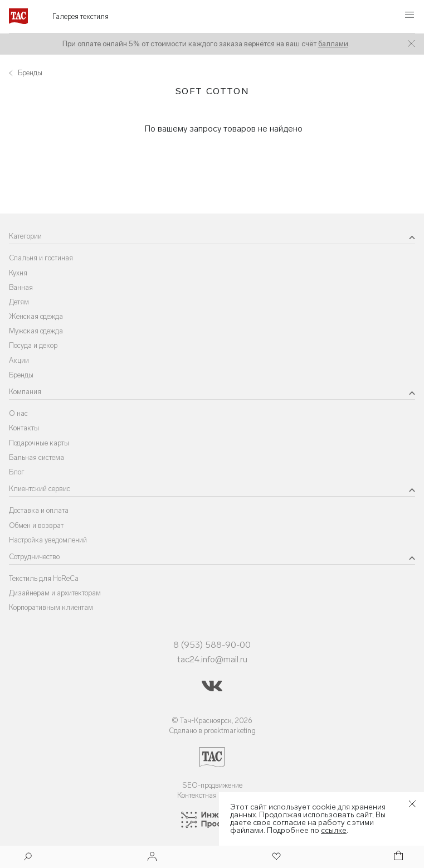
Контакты (24, 428)
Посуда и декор (33, 345)
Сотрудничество (34, 557)
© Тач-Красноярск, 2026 (212, 721)
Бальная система (36, 457)
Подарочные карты (39, 443)
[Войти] (152, 857)
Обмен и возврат (36, 525)
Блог (17, 472)
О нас (18, 413)
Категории (25, 236)
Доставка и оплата (39, 510)
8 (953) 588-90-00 (212, 645)
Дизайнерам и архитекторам (55, 593)
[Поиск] (28, 858)
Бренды (21, 375)
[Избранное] (275, 857)
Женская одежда (36, 316)
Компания (25, 392)
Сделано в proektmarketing (212, 731)
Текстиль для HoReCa (44, 578)
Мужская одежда (36, 331)
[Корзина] (397, 857)
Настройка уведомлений (48, 540)
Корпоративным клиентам (51, 607)
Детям (19, 302)
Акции (19, 360)
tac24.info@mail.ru (212, 659)
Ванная (21, 287)
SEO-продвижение (212, 785)
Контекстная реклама (212, 795)
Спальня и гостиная (41, 258)
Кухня (18, 273)
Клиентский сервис (40, 489)
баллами (333, 44)
